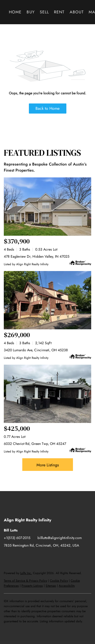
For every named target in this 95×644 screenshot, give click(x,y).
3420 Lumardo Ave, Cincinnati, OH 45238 (36, 350)
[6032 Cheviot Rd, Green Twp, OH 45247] (48, 394)
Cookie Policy (59, 581)
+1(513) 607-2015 (17, 538)
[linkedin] (18, 557)
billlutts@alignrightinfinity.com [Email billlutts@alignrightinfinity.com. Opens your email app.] (60, 538)
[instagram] (38, 557)
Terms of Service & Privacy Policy (25, 581)
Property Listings (32, 586)
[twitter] (28, 557)
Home (15, 12)
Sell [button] (44, 12)
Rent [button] (59, 12)
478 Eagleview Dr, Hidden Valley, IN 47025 (37, 256)
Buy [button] (31, 12)
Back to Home (48, 108)
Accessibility (67, 586)
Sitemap (51, 586)
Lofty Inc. (26, 573)
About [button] (77, 12)
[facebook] (8, 557)
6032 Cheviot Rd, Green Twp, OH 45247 (35, 444)
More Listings (48, 465)
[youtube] (48, 557)
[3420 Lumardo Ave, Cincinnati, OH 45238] (48, 300)
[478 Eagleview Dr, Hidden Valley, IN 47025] (48, 207)
